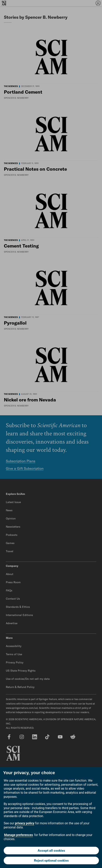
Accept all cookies (51, 850)
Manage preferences (19, 835)
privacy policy (25, 823)
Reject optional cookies (51, 860)
